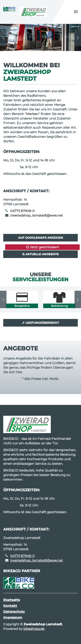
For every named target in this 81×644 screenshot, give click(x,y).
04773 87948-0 (22, 211)
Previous (3, 38)
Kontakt (10, 606)
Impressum (13, 617)
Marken (32, 114)
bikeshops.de (34, 629)
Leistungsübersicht (40, 323)
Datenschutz (14, 612)
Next (78, 38)
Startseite (12, 600)
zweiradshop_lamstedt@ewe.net (37, 215)
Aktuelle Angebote (40, 254)
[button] (76, 12)
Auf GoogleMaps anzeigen (41, 238)
